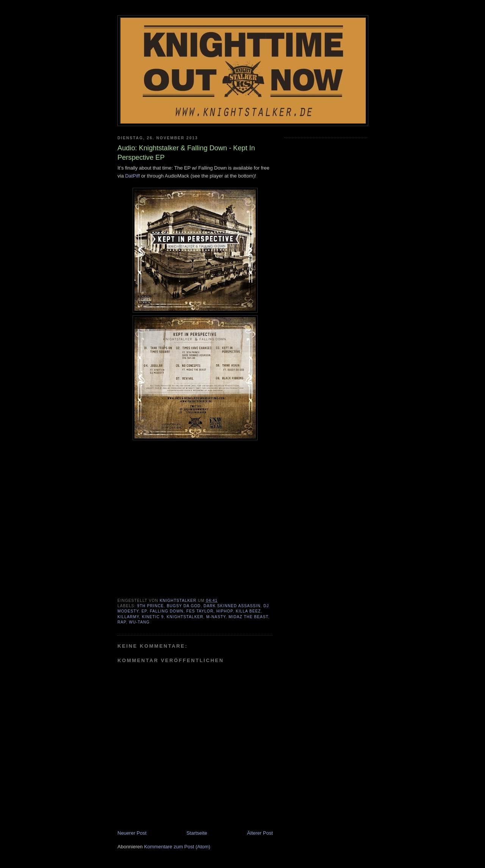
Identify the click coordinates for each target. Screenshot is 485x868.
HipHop (225, 611)
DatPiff (132, 176)
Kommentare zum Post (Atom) (177, 847)
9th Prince (150, 606)
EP (144, 611)
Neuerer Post (132, 833)
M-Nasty (216, 617)
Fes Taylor (200, 611)
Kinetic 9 (153, 617)
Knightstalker (185, 617)
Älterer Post (260, 833)
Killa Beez (248, 611)
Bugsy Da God (184, 606)
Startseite (197, 833)
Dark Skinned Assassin (232, 606)
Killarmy (128, 617)
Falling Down (167, 611)
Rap (122, 622)
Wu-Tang (139, 622)
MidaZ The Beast (248, 617)
